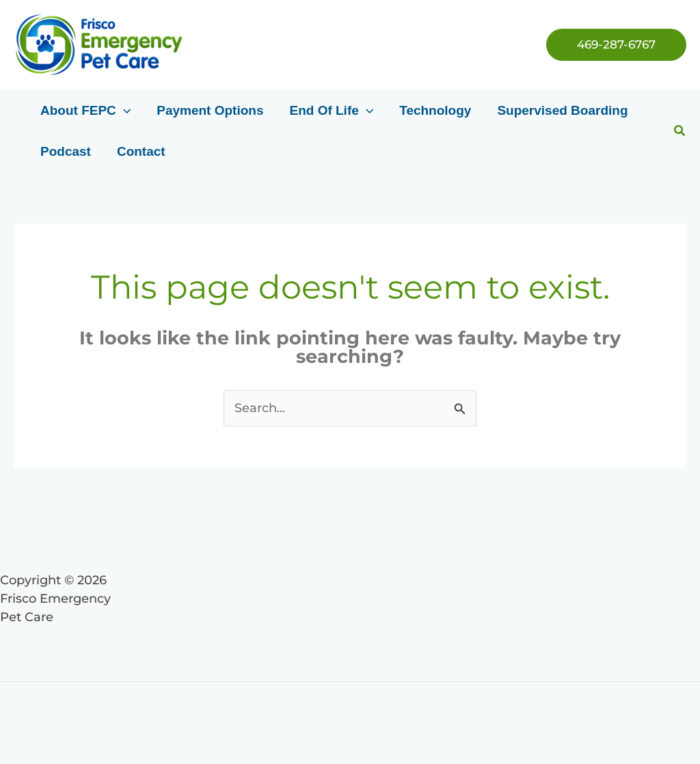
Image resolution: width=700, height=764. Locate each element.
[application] (123, 111)
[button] (616, 45)
